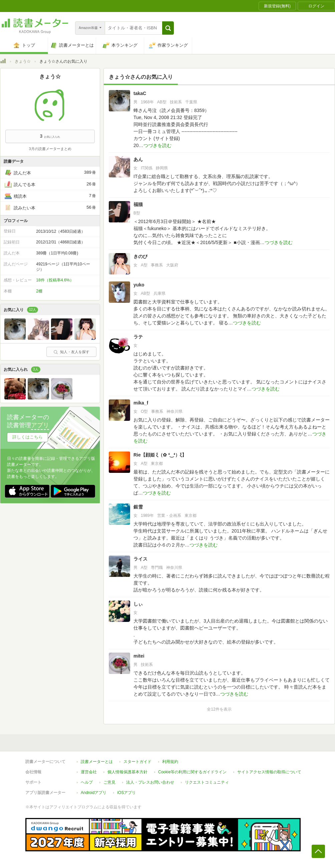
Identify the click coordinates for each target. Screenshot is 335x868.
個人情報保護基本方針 (127, 772)
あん (138, 159)
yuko (139, 285)
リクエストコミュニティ (207, 782)
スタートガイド (137, 762)
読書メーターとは (97, 762)
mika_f (141, 403)
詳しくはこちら (28, 437)
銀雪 (138, 507)
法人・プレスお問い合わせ (150, 782)
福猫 (138, 204)
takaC (140, 93)
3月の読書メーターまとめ (50, 149)
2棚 (39, 291)
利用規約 (170, 762)
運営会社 (89, 772)
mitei (139, 656)
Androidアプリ (94, 793)
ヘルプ (87, 782)
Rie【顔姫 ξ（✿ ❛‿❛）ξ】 (160, 455)
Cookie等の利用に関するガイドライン (192, 772)
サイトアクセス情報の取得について (269, 772)
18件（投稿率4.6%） (55, 280)
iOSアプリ (126, 793)
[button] (168, 28)
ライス (140, 559)
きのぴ (140, 256)
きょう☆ (23, 61)
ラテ (138, 337)
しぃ (138, 604)
